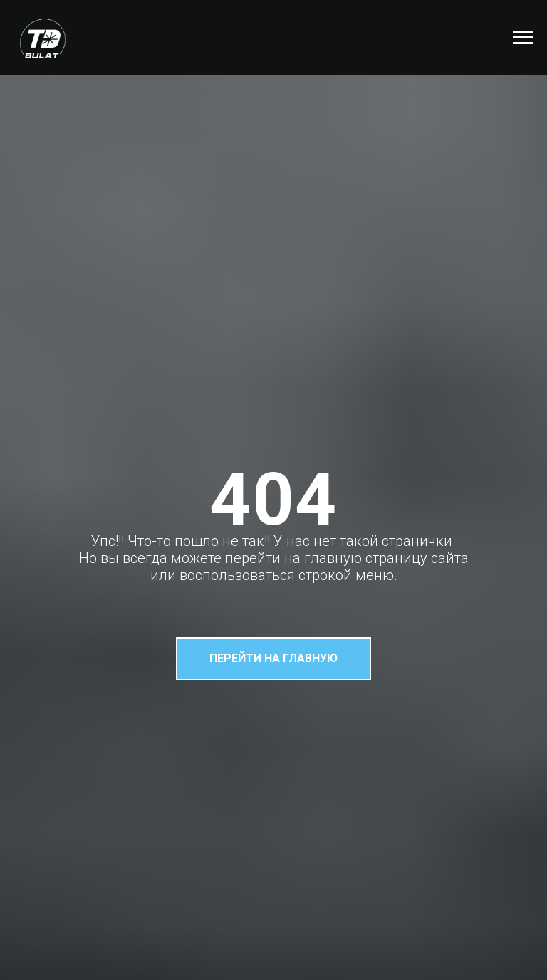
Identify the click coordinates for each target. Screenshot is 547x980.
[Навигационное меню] (523, 38)
